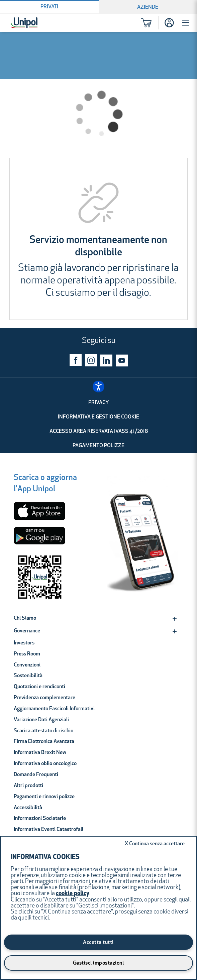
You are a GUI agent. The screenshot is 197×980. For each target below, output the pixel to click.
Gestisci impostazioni (98, 963)
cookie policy (73, 894)
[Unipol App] (143, 541)
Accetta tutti (98, 943)
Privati (49, 7)
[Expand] (175, 619)
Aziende (148, 7)
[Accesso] (169, 23)
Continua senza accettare (155, 844)
